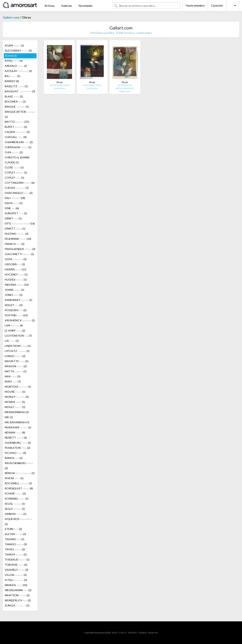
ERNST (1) (13, 218)
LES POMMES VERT (60, 85)
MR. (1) (9, 417)
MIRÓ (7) (13, 381)
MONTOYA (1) (18, 387)
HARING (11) (16, 269)
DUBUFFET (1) (16, 213)
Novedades (86, 6)
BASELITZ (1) (16, 86)
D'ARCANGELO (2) (19, 193)
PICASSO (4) (15, 453)
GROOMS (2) (15, 264)
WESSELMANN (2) (18, 590)
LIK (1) (12, 341)
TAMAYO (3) (16, 544)
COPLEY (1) (16, 172)
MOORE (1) (15, 392)
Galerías (67, 6)
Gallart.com (11, 17)
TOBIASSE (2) (16, 565)
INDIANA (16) (17, 285)
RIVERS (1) (14, 478)
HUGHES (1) (16, 280)
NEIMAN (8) (15, 432)
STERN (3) (13, 529)
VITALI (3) (16, 580)
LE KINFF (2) (15, 330)
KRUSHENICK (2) (20, 320)
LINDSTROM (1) (18, 346)
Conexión (217, 5)
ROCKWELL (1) (18, 483)
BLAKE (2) (14, 96)
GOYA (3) (16, 259)
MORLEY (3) (17, 397)
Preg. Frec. (153, 633)
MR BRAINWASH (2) (17, 412)
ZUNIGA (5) (17, 605)
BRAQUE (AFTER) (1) (20, 114)
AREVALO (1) (16, 66)
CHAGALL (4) (16, 137)
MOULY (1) (15, 407)
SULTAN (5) (15, 534)
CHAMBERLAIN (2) (19, 142)
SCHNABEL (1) (17, 499)
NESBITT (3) (16, 438)
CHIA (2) (14, 152)
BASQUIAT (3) (20, 91)
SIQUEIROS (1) (18, 521)
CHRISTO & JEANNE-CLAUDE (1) (18, 160)
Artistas (50, 6)
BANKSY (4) (12, 81)
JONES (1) (14, 295)
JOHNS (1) (14, 290)
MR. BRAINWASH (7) (17, 422)
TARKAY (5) (16, 554)
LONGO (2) (15, 356)
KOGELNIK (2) (16, 310)
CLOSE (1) (14, 167)
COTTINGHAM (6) (20, 183)
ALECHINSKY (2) (18, 51)
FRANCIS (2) (15, 244)
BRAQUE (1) (17, 107)
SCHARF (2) (15, 493)
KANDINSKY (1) (18, 300)
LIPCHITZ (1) (17, 351)
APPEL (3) (14, 61)
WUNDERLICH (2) (18, 600)
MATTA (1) (16, 371)
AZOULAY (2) (18, 71)
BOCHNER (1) (15, 101)
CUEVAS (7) (17, 188)
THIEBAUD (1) (17, 560)
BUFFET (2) (16, 127)
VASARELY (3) (16, 570)
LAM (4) (14, 325)
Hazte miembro (195, 5)
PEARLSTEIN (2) (17, 448)
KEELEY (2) (14, 305)
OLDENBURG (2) (18, 443)
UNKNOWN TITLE (92, 85)
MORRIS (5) (15, 402)
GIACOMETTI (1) (19, 254)
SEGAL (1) (15, 504)
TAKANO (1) (14, 539)
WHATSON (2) (17, 595)
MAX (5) (13, 376)
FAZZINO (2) (17, 234)
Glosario (143, 633)
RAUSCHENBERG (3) (19, 466)
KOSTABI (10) (16, 315)
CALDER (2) (17, 132)
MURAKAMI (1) (18, 427)
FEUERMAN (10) (18, 239)
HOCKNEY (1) (16, 274)
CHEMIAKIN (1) (18, 147)
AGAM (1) (14, 45)
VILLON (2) (16, 575)
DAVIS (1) (14, 203)
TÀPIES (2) (15, 549)
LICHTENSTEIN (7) (18, 336)
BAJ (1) (12, 76)
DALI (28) (15, 198)
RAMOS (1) (14, 458)
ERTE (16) (20, 223)
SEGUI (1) (15, 509)
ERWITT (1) (15, 229)
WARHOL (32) (16, 585)
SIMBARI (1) (16, 514)
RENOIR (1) (20, 473)
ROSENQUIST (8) (19, 488)
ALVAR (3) (11, 56)
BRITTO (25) (17, 122)
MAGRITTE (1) (17, 361)
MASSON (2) (16, 366)
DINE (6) (12, 208)
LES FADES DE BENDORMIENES (125, 87)
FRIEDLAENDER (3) (20, 249)
